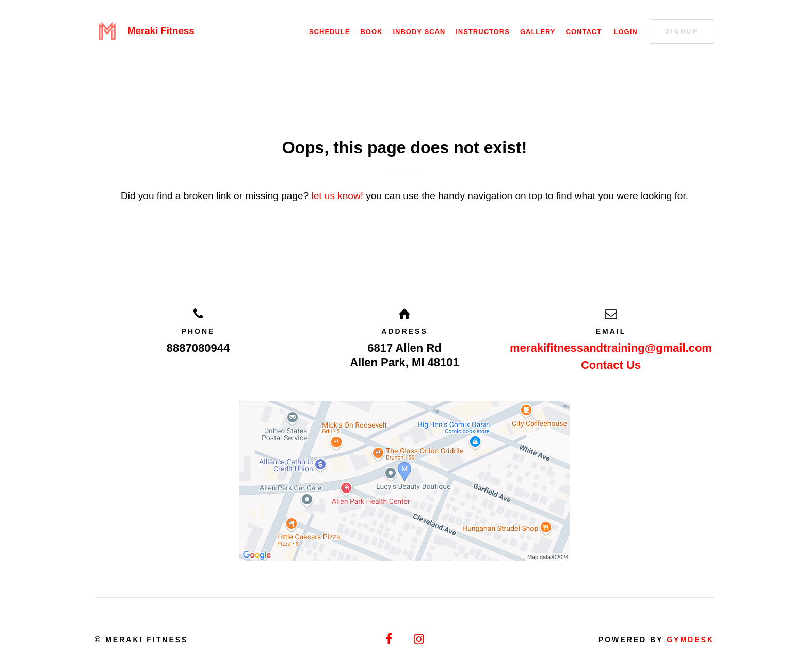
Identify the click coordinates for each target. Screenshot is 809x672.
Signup (682, 31)
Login (625, 32)
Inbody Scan (419, 32)
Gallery (538, 32)
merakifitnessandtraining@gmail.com (611, 348)
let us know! (337, 196)
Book (371, 32)
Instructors (483, 32)
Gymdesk (690, 640)
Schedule (330, 32)
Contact (584, 32)
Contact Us (611, 365)
